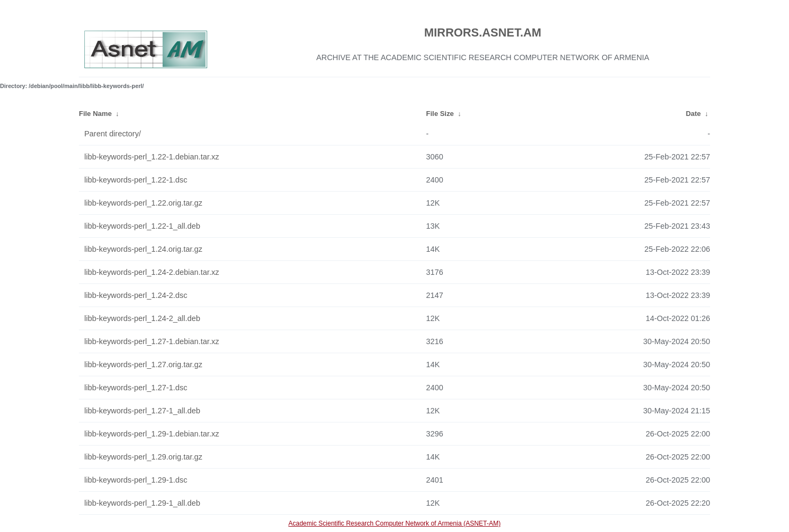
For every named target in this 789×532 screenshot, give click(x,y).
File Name (95, 114)
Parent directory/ (113, 134)
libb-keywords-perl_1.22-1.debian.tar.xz (152, 157)
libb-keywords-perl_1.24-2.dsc (136, 295)
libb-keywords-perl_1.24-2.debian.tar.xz (152, 272)
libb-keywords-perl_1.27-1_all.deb (142, 411)
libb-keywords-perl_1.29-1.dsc (136, 480)
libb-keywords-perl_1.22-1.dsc (136, 180)
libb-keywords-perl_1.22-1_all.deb (142, 226)
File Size (440, 114)
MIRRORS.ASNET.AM (483, 32)
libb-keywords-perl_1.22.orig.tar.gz (143, 203)
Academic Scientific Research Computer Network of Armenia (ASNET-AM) (394, 523)
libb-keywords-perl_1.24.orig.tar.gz (143, 249)
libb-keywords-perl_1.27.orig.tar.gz (143, 365)
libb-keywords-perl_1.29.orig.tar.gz (143, 457)
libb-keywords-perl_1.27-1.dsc (136, 388)
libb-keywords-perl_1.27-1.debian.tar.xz (152, 341)
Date (693, 114)
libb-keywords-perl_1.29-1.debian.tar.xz (152, 434)
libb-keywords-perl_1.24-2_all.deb (142, 318)
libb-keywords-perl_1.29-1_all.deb (142, 503)
